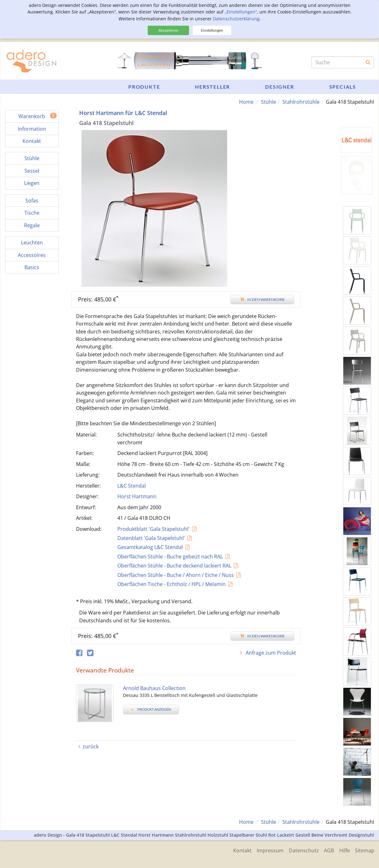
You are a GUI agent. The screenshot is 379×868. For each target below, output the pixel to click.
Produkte (144, 87)
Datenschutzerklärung (236, 19)
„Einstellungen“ (241, 12)
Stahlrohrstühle (301, 102)
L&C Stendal (132, 485)
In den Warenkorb (262, 299)
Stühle (269, 102)
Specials (343, 87)
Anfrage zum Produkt (270, 653)
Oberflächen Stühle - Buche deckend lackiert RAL (174, 566)
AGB (327, 850)
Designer (279, 87)
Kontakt (237, 850)
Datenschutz (300, 850)
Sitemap (365, 850)
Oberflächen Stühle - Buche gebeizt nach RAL (170, 556)
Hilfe (343, 850)
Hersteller (213, 87)
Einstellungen (212, 30)
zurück (91, 746)
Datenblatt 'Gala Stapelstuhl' (151, 538)
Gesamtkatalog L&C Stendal (150, 547)
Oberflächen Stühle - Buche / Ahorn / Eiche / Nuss (176, 575)
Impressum (266, 850)
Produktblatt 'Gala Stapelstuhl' (154, 529)
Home (246, 102)
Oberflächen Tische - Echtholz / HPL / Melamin (172, 584)
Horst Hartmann (137, 496)
